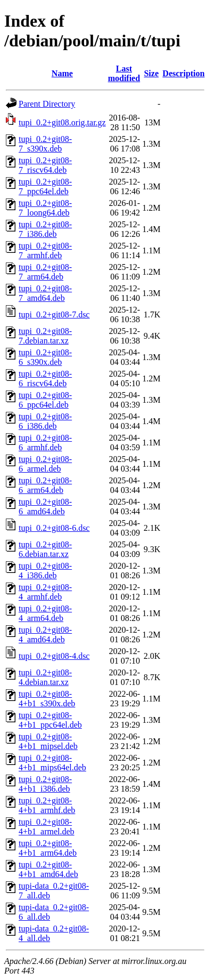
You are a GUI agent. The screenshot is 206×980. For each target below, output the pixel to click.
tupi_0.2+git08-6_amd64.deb (45, 507)
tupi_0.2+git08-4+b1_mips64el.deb (52, 763)
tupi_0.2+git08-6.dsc (54, 528)
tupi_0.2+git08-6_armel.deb (45, 464)
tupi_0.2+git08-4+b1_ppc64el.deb (50, 720)
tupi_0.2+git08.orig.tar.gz (62, 122)
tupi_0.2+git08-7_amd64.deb (45, 293)
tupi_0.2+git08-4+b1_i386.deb (45, 784)
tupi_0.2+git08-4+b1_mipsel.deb (48, 741)
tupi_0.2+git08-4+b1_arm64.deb (48, 848)
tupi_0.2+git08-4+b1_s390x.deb (47, 699)
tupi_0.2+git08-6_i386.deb (45, 421)
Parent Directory (47, 104)
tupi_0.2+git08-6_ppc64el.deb (45, 400)
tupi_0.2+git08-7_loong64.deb (45, 208)
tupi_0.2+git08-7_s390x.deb (45, 144)
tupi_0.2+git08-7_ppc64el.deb (45, 186)
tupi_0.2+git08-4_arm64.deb (45, 613)
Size (151, 73)
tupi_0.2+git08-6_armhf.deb (45, 443)
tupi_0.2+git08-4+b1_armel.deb (47, 827)
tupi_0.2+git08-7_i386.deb (45, 229)
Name (62, 73)
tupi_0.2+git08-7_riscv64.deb (45, 165)
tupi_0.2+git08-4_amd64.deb (45, 635)
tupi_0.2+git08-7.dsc (54, 314)
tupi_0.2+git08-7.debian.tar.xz (45, 336)
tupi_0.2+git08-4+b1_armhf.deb (47, 805)
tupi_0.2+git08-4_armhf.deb (45, 592)
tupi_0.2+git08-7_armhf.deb (45, 250)
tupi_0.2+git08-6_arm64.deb (45, 485)
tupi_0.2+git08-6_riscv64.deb (45, 379)
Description (183, 73)
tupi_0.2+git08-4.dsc (54, 656)
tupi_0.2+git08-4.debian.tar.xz (45, 677)
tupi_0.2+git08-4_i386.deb (45, 571)
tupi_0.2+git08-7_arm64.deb (45, 272)
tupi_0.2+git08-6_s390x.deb (45, 357)
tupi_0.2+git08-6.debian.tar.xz (45, 549)
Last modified (124, 73)
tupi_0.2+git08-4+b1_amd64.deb (48, 869)
